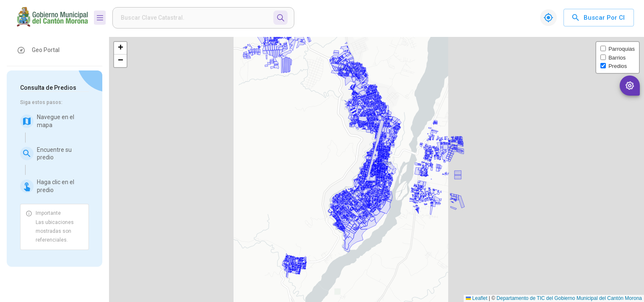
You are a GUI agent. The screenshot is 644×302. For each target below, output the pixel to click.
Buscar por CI (599, 18)
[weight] (195, 18)
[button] (55, 50)
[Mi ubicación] (548, 18)
